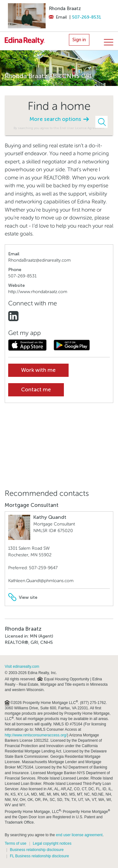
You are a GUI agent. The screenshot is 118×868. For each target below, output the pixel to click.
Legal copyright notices (52, 843)
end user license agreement (79, 835)
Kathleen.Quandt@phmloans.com (41, 581)
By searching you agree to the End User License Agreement (59, 128)
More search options (59, 119)
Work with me (38, 370)
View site (23, 597)
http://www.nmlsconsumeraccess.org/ (36, 735)
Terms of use (16, 843)
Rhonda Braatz (65, 9)
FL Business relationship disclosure (39, 856)
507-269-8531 (87, 17)
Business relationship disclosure (37, 850)
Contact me (36, 390)
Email (58, 17)
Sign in (79, 40)
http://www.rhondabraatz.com (38, 292)
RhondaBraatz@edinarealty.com (39, 260)
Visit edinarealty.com (22, 667)
